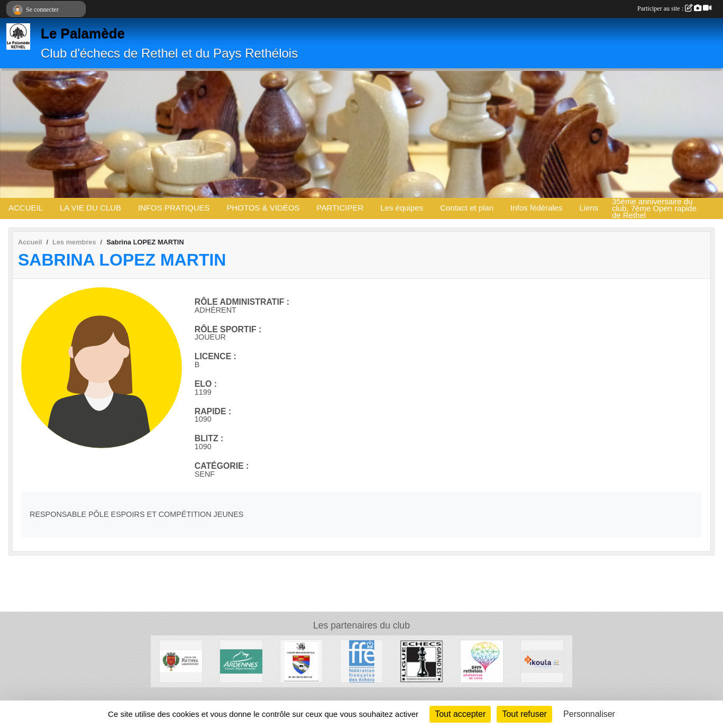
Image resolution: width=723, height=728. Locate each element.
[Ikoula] (542, 661)
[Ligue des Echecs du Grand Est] (422, 661)
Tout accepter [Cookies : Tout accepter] (460, 714)
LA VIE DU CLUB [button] (90, 208)
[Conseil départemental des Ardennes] (241, 661)
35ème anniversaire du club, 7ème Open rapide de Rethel (654, 208)
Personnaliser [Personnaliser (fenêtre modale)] (589, 714)
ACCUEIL (26, 208)
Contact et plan (467, 208)
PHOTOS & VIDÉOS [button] (263, 208)
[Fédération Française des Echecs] (362, 661)
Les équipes (402, 208)
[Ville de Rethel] (181, 661)
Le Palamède (83, 33)
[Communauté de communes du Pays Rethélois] (482, 661)
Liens (589, 208)
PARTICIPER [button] (340, 208)
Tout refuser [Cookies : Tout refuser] (524, 714)
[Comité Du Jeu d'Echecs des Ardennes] (301, 661)
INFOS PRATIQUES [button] (174, 208)
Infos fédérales (536, 208)
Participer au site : (674, 8)
